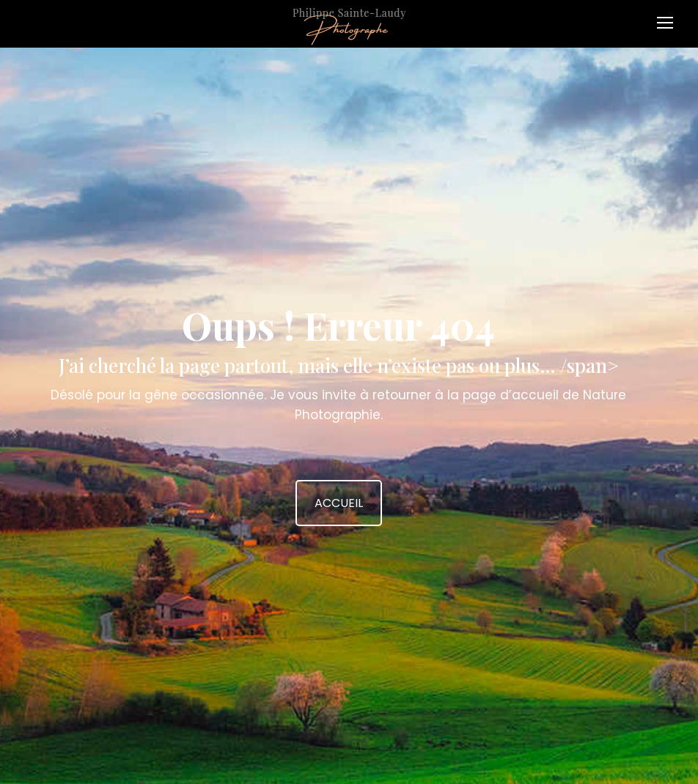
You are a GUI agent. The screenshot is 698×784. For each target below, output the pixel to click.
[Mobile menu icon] (669, 18)
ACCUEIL (339, 503)
